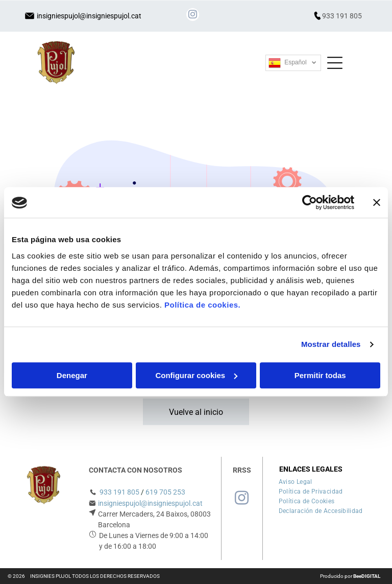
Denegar (72, 375)
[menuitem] (296, 481)
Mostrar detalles (331, 345)
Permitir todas (320, 375)
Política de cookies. (202, 305)
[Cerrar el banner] (377, 203)
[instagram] (193, 16)
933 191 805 (342, 16)
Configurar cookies (196, 375)
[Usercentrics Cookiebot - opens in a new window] (310, 203)
